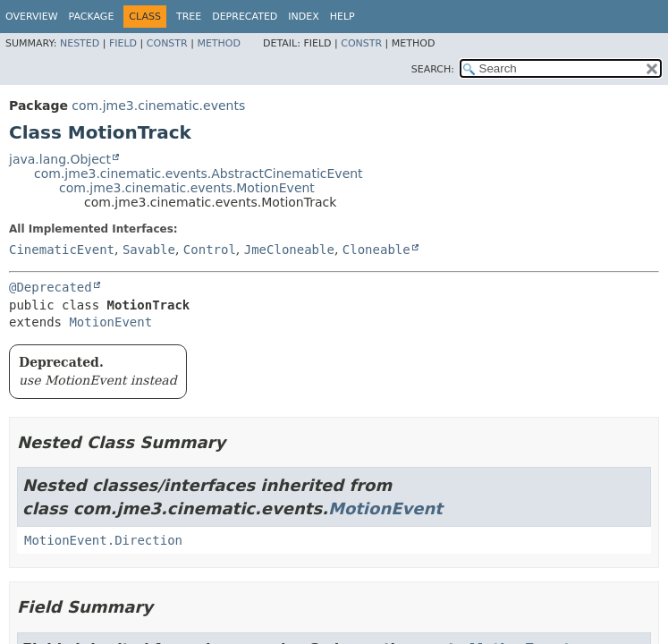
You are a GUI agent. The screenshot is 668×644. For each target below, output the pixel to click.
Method (219, 43)
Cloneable (376, 250)
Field (123, 43)
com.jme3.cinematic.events (158, 106)
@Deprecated (51, 287)
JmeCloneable (289, 250)
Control (210, 250)
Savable (149, 250)
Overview (32, 17)
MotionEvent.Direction (103, 540)
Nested (80, 43)
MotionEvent (110, 322)
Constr (167, 43)
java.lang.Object (60, 159)
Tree (189, 17)
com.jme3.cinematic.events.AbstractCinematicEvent (199, 174)
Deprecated (245, 17)
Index (303, 17)
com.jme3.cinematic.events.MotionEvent (187, 188)
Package (92, 17)
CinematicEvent (62, 250)
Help (342, 17)
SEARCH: (433, 69)
